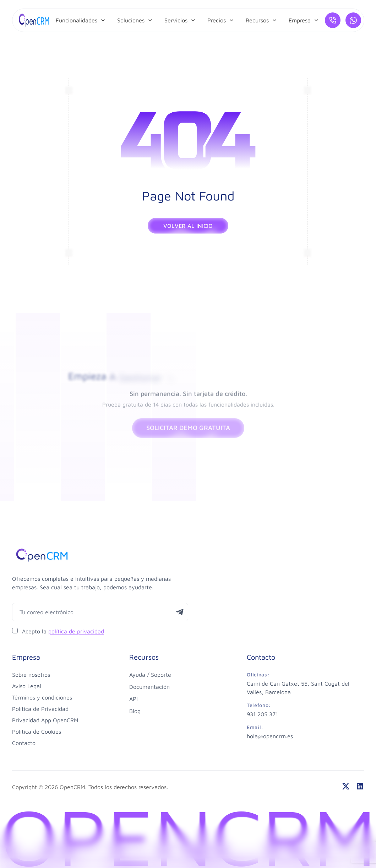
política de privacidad (76, 631)
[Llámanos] (333, 20)
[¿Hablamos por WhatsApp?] (353, 20)
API (133, 699)
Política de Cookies (37, 732)
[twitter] (346, 786)
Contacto (24, 743)
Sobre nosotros (31, 675)
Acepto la (63, 631)
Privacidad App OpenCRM (45, 720)
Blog (135, 711)
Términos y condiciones (42, 697)
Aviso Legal (27, 686)
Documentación (149, 687)
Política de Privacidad (40, 709)
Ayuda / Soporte (150, 675)
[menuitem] (81, 20)
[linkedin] (360, 786)
